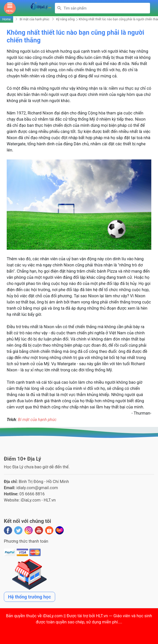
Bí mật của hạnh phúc (34, 19)
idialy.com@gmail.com (37, 488)
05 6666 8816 (32, 494)
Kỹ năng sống (65, 19)
